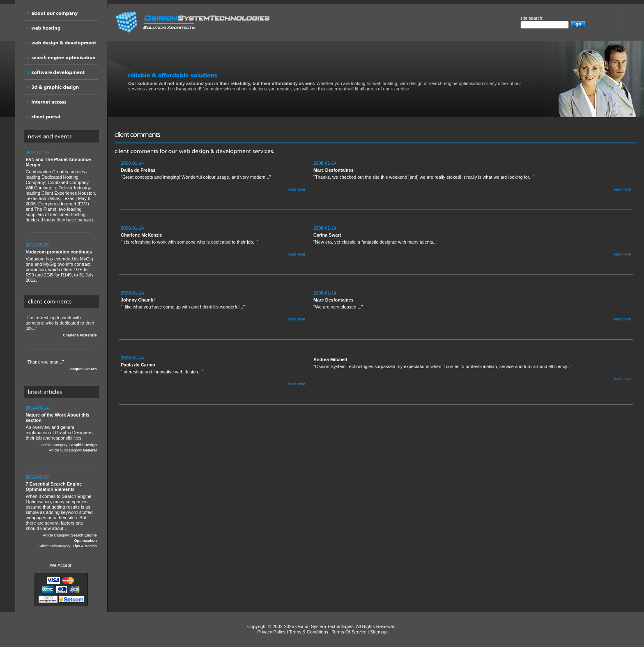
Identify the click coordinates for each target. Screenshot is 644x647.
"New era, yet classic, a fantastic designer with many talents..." (472, 241)
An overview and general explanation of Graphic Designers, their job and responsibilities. (61, 429)
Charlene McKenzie (80, 335)
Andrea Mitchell (330, 359)
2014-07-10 (37, 152)
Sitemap (378, 632)
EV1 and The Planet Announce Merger (59, 162)
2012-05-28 (37, 245)
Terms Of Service (349, 632)
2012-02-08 (37, 477)
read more (297, 189)
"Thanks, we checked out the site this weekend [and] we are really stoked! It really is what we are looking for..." (472, 176)
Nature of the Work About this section (58, 418)
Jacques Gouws (83, 369)
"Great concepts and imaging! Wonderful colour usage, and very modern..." (213, 176)
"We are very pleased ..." (472, 306)
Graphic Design (83, 445)
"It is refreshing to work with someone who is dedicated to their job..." (61, 327)
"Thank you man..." (61, 366)
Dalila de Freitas (138, 170)
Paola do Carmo (138, 365)
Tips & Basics (85, 546)
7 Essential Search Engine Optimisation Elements (54, 487)
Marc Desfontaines (333, 170)
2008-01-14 (132, 163)
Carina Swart (327, 235)
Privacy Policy (271, 632)
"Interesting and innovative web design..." (213, 371)
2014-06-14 (37, 408)
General (90, 450)
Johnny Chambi (138, 300)
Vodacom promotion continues (59, 252)
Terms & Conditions (309, 632)
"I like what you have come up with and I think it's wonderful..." (213, 306)
